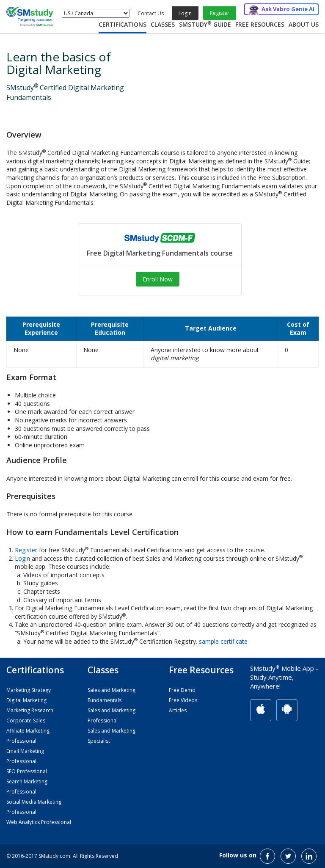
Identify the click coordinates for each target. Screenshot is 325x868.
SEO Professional (27, 771)
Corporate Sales (26, 721)
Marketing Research (30, 710)
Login (185, 13)
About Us (304, 24)
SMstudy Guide (205, 24)
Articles (178, 710)
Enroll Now (158, 279)
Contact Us (151, 13)
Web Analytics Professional (39, 822)
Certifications (123, 24)
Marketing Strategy (29, 690)
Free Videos (183, 700)
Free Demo (182, 690)
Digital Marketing (26, 700)
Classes (163, 24)
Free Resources (260, 24)
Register (220, 13)
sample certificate (223, 641)
